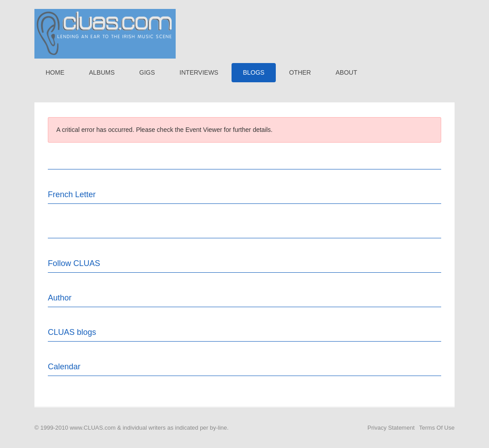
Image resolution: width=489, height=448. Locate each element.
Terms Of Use (437, 428)
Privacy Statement (391, 428)
